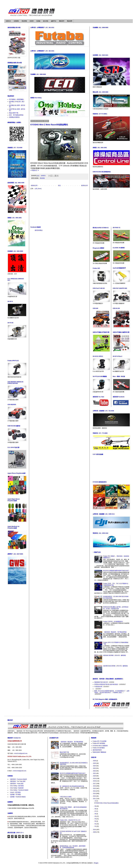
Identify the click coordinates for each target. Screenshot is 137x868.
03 (96, 821)
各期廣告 (16, 21)
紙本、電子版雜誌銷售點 (16, 115)
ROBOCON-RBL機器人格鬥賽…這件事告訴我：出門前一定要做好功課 (116, 608)
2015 (95, 788)
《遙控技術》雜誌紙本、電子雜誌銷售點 (115, 632)
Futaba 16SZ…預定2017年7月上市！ (70, 820)
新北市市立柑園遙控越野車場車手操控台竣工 (116, 571)
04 (96, 819)
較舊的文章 (84, 185)
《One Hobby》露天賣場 (16, 786)
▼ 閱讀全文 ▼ (35, 170)
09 (96, 806)
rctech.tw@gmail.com (21, 753)
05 (96, 816)
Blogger (96, 863)
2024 (95, 766)
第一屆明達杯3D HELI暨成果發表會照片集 (72, 786)
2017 (95, 784)
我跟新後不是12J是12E (101, 682)
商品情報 (24, 21)
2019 (95, 778)
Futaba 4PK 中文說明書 (100, 741)
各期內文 (8, 21)
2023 (95, 768)
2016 (95, 786)
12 (96, 801)
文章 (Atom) (38, 189)
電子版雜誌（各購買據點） (17, 99)
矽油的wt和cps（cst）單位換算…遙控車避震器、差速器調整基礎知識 (73, 847)
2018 (95, 781)
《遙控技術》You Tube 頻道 (17, 781)
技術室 (32, 21)
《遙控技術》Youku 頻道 (16, 784)
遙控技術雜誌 (39, 230)
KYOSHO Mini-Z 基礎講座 (100, 746)
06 (96, 814)
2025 (95, 763)
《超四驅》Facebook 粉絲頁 (17, 797)
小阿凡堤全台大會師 (66, 797)
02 (96, 824)
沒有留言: (43, 176)
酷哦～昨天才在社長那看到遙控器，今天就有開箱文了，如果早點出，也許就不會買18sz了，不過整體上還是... (112, 692)
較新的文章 (34, 185)
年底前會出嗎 (98, 687)
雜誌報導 (70, 21)
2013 (95, 794)
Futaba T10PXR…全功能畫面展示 (113, 622)
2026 (95, 761)
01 (96, 826)
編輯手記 (54, 21)
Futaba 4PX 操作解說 (99, 743)
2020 (95, 776)
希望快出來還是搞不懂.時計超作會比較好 (106, 684)
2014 (95, 791)
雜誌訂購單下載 (14, 113)
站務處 (38, 21)
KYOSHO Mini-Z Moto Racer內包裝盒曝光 (49, 125)
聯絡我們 (62, 21)
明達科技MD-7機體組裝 (99, 752)
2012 (95, 796)
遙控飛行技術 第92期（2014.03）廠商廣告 (116, 666)
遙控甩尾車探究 (97, 750)
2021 (95, 773)
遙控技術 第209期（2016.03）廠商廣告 (115, 655)
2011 (95, 799)
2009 (95, 832)
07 (96, 811)
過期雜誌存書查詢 (14, 117)
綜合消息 (46, 21)
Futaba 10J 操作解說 (99, 748)
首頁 (59, 185)
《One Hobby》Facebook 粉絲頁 (19, 790)
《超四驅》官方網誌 (15, 795)
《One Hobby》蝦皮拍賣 (16, 788)
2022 (95, 771)
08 (96, 809)
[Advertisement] (59, 208)
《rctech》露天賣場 (15, 792)
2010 (95, 830)
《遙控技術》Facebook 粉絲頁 (18, 779)
